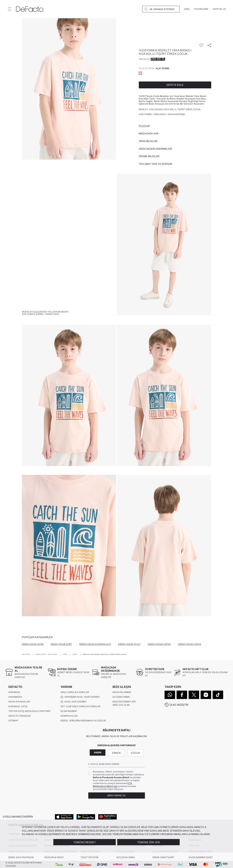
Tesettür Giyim (89, 857)
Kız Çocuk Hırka (126, 857)
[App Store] (64, 817)
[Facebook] (182, 695)
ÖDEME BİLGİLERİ (149, 156)
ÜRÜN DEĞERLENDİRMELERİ (155, 149)
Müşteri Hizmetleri (124, 702)
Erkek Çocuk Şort (61, 644)
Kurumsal (14, 692)
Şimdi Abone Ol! (116, 796)
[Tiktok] (218, 695)
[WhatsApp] (170, 695)
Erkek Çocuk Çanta (190, 644)
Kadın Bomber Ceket (201, 857)
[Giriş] (187, 9)
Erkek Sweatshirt (163, 857)
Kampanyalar (69, 716)
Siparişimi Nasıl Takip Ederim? (80, 697)
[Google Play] (86, 817)
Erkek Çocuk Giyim (33, 644)
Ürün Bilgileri (148, 141)
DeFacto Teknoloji (19, 716)
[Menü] (9, 9)
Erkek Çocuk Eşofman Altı (95, 644)
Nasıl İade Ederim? (73, 702)
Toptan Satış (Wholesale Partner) (29, 711)
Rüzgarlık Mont (54, 857)
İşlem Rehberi (69, 711)
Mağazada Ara (149, 133)
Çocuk (136, 753)
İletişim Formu (121, 697)
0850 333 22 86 (121, 705)
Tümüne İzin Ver (148, 842)
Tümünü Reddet (85, 842)
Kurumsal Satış (18, 706)
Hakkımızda (15, 697)
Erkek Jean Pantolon (21, 857)
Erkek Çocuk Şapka (159, 644)
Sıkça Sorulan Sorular (75, 692)
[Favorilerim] (201, 9)
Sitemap (13, 721)
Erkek (116, 753)
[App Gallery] (107, 817)
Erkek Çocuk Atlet (129, 644)
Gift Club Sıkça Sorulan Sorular (80, 706)
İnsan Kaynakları (19, 702)
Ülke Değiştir (179, 705)
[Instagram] (206, 695)
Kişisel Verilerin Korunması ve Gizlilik (83, 721)
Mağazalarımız (122, 692)
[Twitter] (194, 695)
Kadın (98, 752)
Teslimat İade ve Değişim (155, 164)
